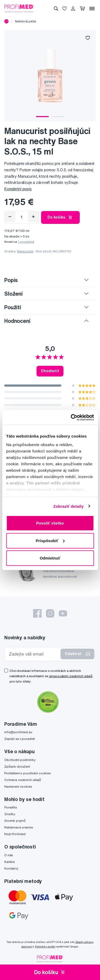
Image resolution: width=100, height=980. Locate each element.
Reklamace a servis (18, 827)
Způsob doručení (17, 766)
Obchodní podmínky (20, 760)
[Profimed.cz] (19, 8)
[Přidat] (33, 217)
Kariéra (9, 862)
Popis (11, 280)
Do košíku (60, 217)
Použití (13, 307)
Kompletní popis (18, 189)
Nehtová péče (25, 21)
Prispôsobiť (50, 540)
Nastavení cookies (18, 786)
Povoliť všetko (50, 523)
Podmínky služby (45, 947)
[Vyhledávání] (56, 9)
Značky (10, 814)
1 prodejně (26, 242)
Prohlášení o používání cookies (27, 773)
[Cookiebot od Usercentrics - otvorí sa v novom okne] (71, 417)
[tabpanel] (50, 76)
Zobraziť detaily (69, 506)
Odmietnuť (50, 558)
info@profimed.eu (18, 732)
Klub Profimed (15, 834)
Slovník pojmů (15, 821)
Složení (13, 294)
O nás (9, 855)
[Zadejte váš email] (34, 654)
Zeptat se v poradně (19, 739)
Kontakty (11, 868)
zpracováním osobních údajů (71, 676)
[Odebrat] (10, 217)
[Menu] (92, 9)
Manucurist (25, 251)
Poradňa (11, 807)
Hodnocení (17, 321)
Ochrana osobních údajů (23, 780)
